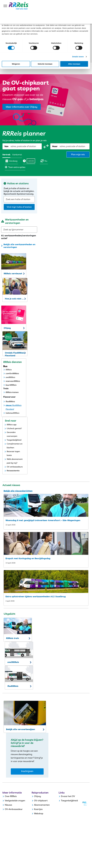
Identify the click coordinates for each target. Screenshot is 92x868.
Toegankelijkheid (14, 440)
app (15, 425)
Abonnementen (42, 805)
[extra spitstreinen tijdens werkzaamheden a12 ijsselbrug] (46, 582)
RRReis (9, 370)
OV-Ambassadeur (14, 809)
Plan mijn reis (78, 154)
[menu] (5, 6)
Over (7, 796)
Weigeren (16, 64)
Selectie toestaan (45, 64)
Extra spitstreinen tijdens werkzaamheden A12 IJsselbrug (36, 596)
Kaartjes (38, 809)
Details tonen (78, 57)
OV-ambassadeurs (15, 467)
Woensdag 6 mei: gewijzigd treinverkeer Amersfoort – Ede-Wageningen (43, 520)
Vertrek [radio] (6, 155)
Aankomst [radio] (17, 155)
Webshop (39, 813)
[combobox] (11, 146)
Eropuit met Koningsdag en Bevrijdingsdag (28, 558)
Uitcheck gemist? (14, 428)
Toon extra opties (15, 167)
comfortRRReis (12, 373)
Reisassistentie (13, 471)
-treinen (15, 392)
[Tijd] (31, 161)
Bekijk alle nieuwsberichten (18, 491)
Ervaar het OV (68, 796)
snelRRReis (10, 377)
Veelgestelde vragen (15, 801)
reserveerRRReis (13, 381)
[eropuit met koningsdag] (46, 543)
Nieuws (8, 805)
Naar (55, 146)
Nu (44, 161)
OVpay (37, 796)
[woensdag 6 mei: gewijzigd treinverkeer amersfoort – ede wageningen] (46, 505)
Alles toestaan (74, 64)
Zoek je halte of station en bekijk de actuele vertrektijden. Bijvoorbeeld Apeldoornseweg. (19, 191)
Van (6, 146)
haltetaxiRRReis (12, 413)
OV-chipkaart (41, 801)
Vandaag (11, 161)
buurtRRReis (11, 385)
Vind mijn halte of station (19, 207)
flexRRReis (10, 401)
